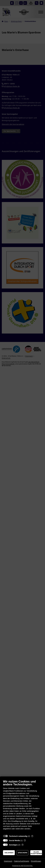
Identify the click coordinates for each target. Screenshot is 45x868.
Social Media (14, 840)
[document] (22, 807)
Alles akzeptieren (36, 853)
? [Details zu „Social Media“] (25, 840)
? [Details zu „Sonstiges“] (23, 845)
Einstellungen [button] (36, 861)
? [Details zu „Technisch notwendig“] (32, 836)
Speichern (22, 853)
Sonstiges (13, 845)
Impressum (8, 861)
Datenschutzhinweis (22, 861)
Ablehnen (9, 853)
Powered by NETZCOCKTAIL (22, 866)
